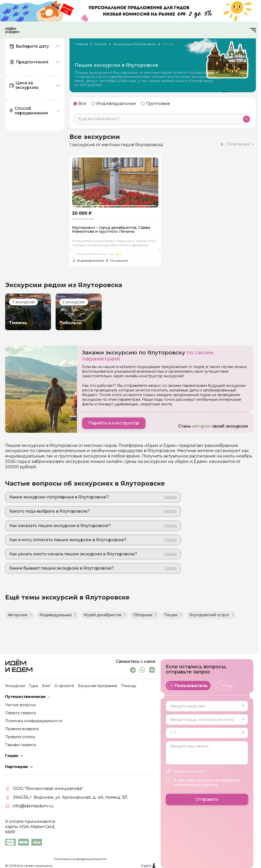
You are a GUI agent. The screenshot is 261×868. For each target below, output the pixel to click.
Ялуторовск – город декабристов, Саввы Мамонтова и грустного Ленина (111, 230)
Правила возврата (22, 729)
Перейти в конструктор (114, 423)
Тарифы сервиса (20, 745)
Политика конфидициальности (34, 721)
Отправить (207, 799)
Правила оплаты (20, 737)
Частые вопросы (20, 705)
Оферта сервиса (20, 713)
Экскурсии (15, 686)
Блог (46, 686)
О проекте (64, 686)
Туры (33, 686)
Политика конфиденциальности (80, 859)
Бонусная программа (98, 686)
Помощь (129, 686)
